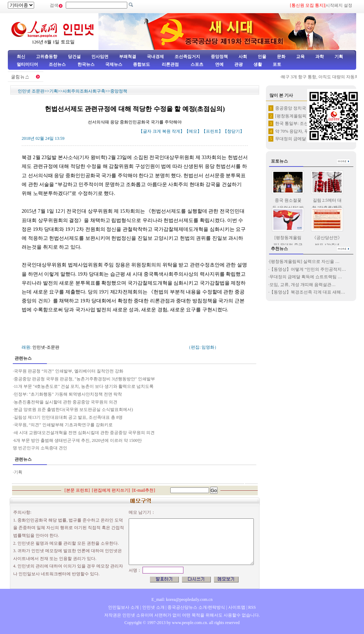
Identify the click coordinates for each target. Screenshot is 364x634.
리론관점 (170, 64)
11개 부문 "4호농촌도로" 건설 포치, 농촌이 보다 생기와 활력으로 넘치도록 (84, 386)
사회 (243, 57)
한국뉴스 (86, 64)
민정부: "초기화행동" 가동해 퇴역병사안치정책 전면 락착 (68, 394)
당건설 (74, 57)
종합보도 (141, 64)
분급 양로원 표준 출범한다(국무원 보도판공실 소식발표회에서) (73, 410)
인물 (262, 57)
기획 (339, 57)
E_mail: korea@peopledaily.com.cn (182, 599)
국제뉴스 (114, 64)
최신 (21, 57)
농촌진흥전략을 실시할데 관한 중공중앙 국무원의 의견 (66, 402)
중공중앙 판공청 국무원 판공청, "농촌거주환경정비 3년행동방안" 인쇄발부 (84, 379)
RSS (252, 607)
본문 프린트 (77, 490)
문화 (281, 57)
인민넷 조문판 (31, 91)
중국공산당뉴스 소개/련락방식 (196, 607)
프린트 (212, 131)
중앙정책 (219, 57)
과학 (320, 57)
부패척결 (128, 57)
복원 (166, 131)
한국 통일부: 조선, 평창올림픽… (306, 123)
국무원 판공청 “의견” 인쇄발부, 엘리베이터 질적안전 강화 (69, 371)
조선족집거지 (187, 57)
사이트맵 (237, 607)
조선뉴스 (58, 64)
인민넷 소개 (153, 607)
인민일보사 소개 (124, 607)
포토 (277, 64)
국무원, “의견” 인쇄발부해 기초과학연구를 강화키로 (63, 425)
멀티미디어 (27, 64)
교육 (300, 57)
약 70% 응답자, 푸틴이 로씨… (303, 131)
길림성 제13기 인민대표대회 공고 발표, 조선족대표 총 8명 (68, 417)
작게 (176, 131)
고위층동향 (47, 57)
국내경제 (155, 57)
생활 (258, 64)
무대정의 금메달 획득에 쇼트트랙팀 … (306, 277)
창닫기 (234, 131)
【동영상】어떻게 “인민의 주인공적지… (308, 269)
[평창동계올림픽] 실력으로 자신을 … (304, 261)
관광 (239, 64)
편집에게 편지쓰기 (111, 490)
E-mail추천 (144, 490)
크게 (157, 131)
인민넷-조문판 (46, 347)
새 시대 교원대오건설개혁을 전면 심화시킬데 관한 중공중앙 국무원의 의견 (84, 433)
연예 (219, 64)
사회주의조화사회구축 (84, 91)
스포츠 (196, 64)
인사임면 (100, 57)
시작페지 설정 (339, 5)
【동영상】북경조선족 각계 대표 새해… (307, 292)
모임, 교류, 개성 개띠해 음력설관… (303, 285)
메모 (193, 131)
